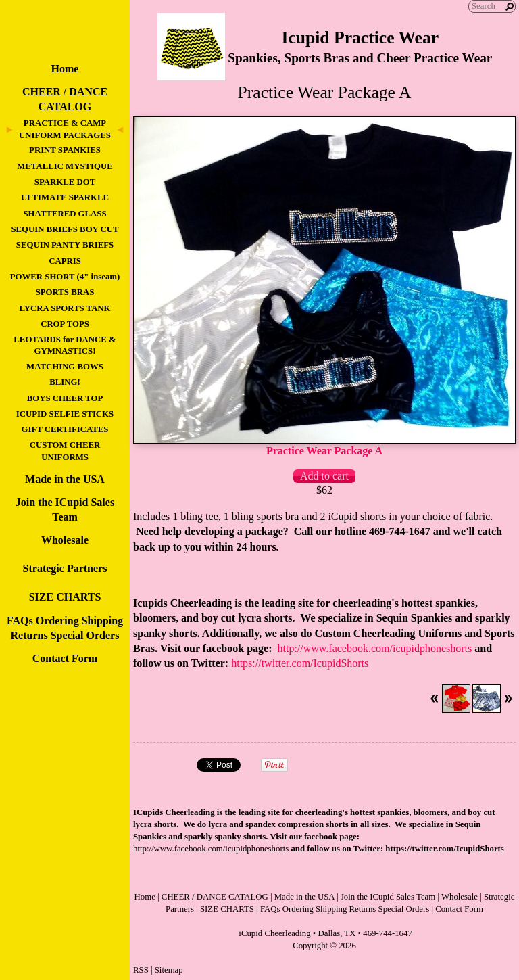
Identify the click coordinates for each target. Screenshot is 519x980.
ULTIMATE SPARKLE (65, 197)
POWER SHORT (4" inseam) (65, 277)
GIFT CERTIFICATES (65, 429)
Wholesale (65, 540)
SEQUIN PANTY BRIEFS (65, 245)
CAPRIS (65, 261)
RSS (141, 970)
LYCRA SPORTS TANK (65, 308)
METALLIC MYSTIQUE (65, 166)
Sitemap (169, 970)
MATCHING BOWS (65, 367)
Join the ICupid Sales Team (388, 897)
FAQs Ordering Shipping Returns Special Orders (345, 909)
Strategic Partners (65, 568)
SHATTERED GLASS (65, 214)
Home (65, 69)
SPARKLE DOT (65, 182)
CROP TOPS (65, 324)
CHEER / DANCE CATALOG (215, 897)
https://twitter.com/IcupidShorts (300, 663)
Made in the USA (65, 479)
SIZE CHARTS (65, 597)
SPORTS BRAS (65, 292)
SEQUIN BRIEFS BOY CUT (65, 229)
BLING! (65, 382)
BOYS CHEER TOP (65, 398)
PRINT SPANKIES (65, 150)
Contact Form (65, 658)
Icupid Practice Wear (360, 38)
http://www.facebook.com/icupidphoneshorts (374, 648)
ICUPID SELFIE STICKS (65, 414)
